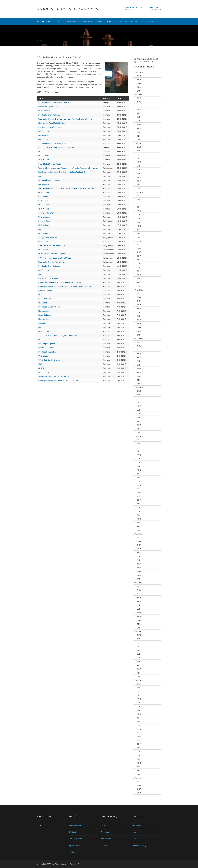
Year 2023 (139, 192)
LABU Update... (45, 315)
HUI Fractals (43, 250)
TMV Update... (44, 217)
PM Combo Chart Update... (49, 115)
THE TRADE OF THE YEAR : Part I (52, 246)
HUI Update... (44, 303)
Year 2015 (139, 583)
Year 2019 (139, 388)
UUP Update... (44, 225)
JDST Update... (44, 160)
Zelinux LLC (74, 864)
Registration (137, 825)
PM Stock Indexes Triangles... (50, 127)
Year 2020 (139, 339)
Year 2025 (139, 95)
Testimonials (106, 839)
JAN (139, 91)
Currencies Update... (46, 291)
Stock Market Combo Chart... (50, 164)
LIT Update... (44, 323)
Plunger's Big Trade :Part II (49, 237)
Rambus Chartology (134, 8)
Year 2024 (139, 144)
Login (103, 825)
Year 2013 (139, 680)
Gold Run (73, 852)
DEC (139, 98)
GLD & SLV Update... (47, 299)
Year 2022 (139, 241)
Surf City (148, 21)
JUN (139, 121)
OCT (139, 106)
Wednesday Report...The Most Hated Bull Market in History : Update (65, 119)
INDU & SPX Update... (47, 348)
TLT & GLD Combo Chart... (49, 360)
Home (40, 41)
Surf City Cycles (75, 839)
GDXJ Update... (45, 192)
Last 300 (136, 839)
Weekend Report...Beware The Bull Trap (54, 376)
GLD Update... (44, 197)
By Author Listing (139, 846)
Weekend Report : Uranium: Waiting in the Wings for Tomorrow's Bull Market (68, 168)
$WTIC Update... (45, 111)
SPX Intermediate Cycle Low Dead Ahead (55, 258)
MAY (139, 76)
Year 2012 (139, 729)
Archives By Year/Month (80, 21)
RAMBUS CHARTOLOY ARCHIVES (68, 9)
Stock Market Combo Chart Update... (53, 144)
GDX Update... (44, 201)
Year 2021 (139, 290)
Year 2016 (139, 534)
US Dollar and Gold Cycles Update (52, 254)
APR (139, 80)
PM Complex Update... (47, 344)
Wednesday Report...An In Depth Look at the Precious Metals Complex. (66, 188)
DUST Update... (45, 131)
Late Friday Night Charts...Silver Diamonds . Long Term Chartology (65, 286)
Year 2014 (139, 632)
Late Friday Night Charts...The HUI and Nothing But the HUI (62, 172)
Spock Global (74, 846)
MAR (139, 83)
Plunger (104, 846)
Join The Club (155, 10)
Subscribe (155, 8)
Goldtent (122, 21)
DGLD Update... (45, 139)
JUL (139, 117)
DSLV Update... (44, 135)
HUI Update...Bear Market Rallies (51, 123)
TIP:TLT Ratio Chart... (47, 213)
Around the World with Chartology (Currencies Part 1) (59, 335)
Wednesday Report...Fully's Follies (52, 262)
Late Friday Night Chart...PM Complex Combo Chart (59, 380)
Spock (134, 21)
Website (128, 10)
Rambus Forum (104, 21)
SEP (139, 109)
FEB (139, 87)
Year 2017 (139, 485)
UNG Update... (44, 152)
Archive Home (44, 21)
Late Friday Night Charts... (49, 107)
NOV (139, 102)
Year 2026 (139, 72)
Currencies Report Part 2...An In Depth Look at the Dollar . (61, 282)
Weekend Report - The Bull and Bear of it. (55, 103)
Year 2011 (139, 778)
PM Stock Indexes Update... (49, 278)
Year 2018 (139, 436)
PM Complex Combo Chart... (50, 307)
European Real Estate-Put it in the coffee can (56, 148)
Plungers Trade (44, 221)
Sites (60, 21)
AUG (139, 113)
